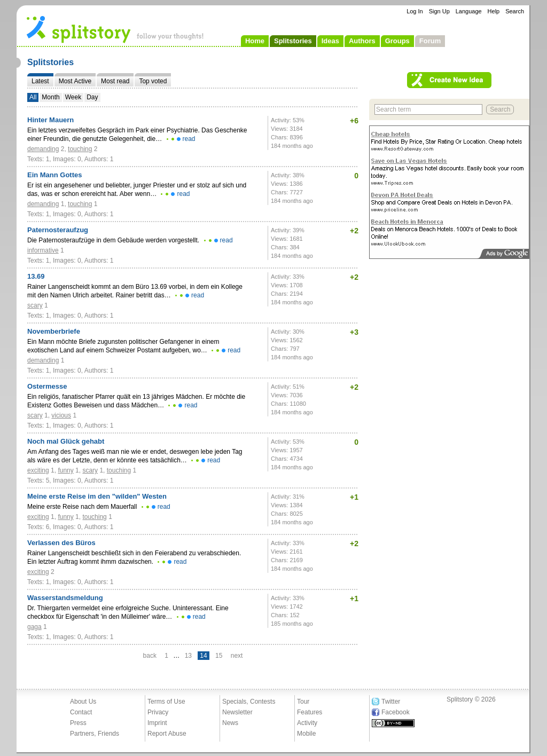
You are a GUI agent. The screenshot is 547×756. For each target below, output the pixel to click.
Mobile (306, 734)
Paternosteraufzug (58, 230)
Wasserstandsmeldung (65, 598)
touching (80, 149)
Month (50, 97)
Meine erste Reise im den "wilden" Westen (97, 496)
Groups (397, 41)
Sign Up (439, 11)
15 (219, 656)
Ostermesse (47, 386)
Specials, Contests (249, 702)
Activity (307, 723)
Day (92, 97)
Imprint (157, 723)
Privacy (158, 712)
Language (469, 11)
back (150, 656)
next (237, 656)
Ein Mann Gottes (54, 175)
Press (78, 723)
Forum (430, 41)
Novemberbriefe (54, 331)
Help (494, 11)
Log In (415, 11)
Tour (303, 702)
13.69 (36, 276)
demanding (43, 149)
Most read (115, 81)
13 (188, 656)
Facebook (396, 712)
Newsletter (237, 712)
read (189, 139)
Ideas (330, 41)
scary (35, 305)
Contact (81, 712)
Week (73, 97)
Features (310, 712)
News (230, 723)
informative (43, 250)
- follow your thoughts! (115, 29)
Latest (40, 81)
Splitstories (293, 41)
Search (515, 11)
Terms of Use (166, 702)
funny (65, 470)
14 (203, 656)
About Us (83, 702)
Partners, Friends (95, 734)
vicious (61, 415)
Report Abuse (167, 734)
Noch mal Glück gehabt (66, 441)
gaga (34, 627)
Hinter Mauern (50, 120)
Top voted (153, 81)
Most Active (75, 81)
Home (255, 41)
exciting (38, 470)
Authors (362, 41)
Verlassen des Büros (61, 543)
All (33, 97)
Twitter (391, 702)
